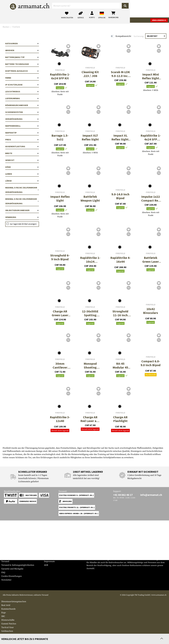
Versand (5, 561)
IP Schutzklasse (22, 85)
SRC (3, 616)
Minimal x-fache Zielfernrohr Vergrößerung (22, 201)
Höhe (22, 167)
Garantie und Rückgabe (12, 569)
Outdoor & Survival (82, 20)
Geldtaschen (7, 631)
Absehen (22, 50)
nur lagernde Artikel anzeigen (23, 224)
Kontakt (5, 558)
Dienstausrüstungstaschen (14, 601)
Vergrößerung (22, 119)
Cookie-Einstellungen (12, 576)
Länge (22, 181)
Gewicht (22, 160)
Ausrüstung (64, 20)
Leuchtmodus (22, 91)
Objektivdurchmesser (22, 210)
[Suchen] (93, 9)
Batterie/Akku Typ (22, 57)
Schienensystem (22, 112)
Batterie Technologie (22, 64)
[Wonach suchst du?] (71, 8)
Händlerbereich (159, 20)
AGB (46, 565)
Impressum (49, 561)
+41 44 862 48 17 (123, 495)
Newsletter (6, 580)
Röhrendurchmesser (22, 105)
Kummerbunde (8, 609)
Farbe (22, 78)
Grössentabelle (8, 554)
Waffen (6, 20)
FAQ (3, 572)
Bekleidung (35, 20)
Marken (117, 20)
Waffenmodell (22, 126)
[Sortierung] (156, 36)
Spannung (22, 217)
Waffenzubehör (19, 20)
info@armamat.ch (151, 495)
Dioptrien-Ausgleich (22, 71)
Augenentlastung (22, 146)
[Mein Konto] (131, 9)
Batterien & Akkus (10, 635)
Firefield (60, 70)
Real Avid (6, 605)
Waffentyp (22, 133)
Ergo (4, 613)
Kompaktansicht (123, 36)
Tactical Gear (49, 20)
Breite (22, 153)
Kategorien (22, 43)
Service (6, 549)
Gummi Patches (9, 624)
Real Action (99, 20)
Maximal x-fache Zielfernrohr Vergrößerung (22, 190)
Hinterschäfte (8, 620)
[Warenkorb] (152, 9)
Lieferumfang (22, 98)
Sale (109, 20)
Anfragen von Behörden (55, 558)
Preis (22, 140)
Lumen (22, 174)
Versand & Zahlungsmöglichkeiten (18, 565)
